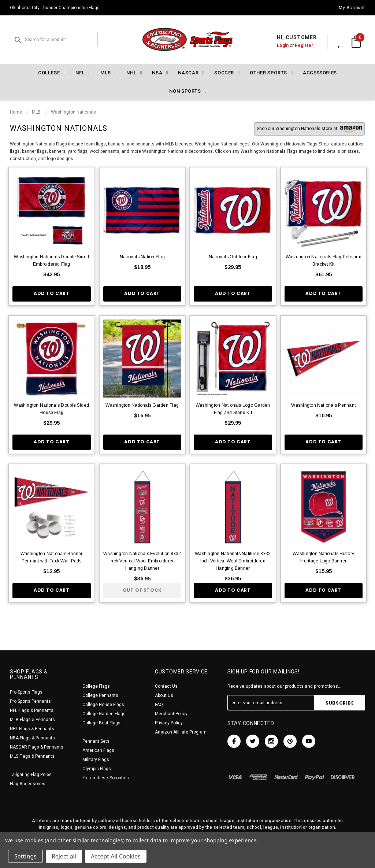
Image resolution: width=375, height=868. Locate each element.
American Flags (98, 750)
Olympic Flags (97, 769)
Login (275, 45)
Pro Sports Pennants (30, 701)
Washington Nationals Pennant (323, 405)
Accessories (320, 73)
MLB (36, 112)
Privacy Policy (169, 723)
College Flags (96, 686)
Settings (25, 856)
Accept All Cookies (116, 856)
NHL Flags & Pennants (32, 729)
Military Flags (96, 760)
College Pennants (100, 695)
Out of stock (142, 590)
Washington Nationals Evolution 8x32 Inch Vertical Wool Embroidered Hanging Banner (142, 561)
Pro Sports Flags (26, 692)
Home (16, 112)
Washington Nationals (73, 112)
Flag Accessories (28, 784)
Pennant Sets (96, 741)
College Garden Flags (104, 714)
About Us (164, 695)
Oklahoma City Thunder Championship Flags (55, 8)
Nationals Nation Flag (142, 257)
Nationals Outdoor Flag (233, 257)
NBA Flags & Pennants (32, 738)
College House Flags (103, 705)
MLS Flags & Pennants (32, 756)
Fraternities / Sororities (106, 778)
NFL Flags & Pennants (32, 710)
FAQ (159, 705)
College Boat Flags (101, 723)
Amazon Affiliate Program (181, 732)
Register (296, 45)
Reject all (64, 856)
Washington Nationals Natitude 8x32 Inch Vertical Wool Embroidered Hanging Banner (233, 561)
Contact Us (166, 686)
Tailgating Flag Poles (31, 775)
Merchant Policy (171, 714)
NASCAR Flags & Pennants (37, 747)
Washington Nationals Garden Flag (142, 405)
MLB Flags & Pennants (32, 720)
